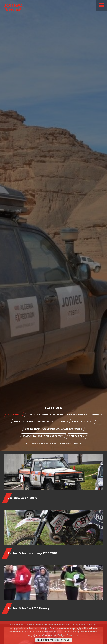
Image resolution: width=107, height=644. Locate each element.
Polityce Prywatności (68, 638)
